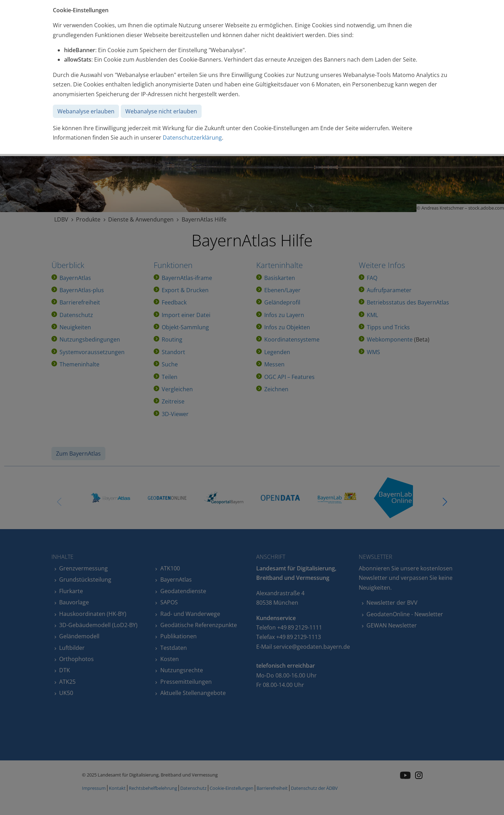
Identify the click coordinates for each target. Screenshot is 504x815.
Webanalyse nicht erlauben (161, 111)
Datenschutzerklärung (192, 138)
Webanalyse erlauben (86, 111)
